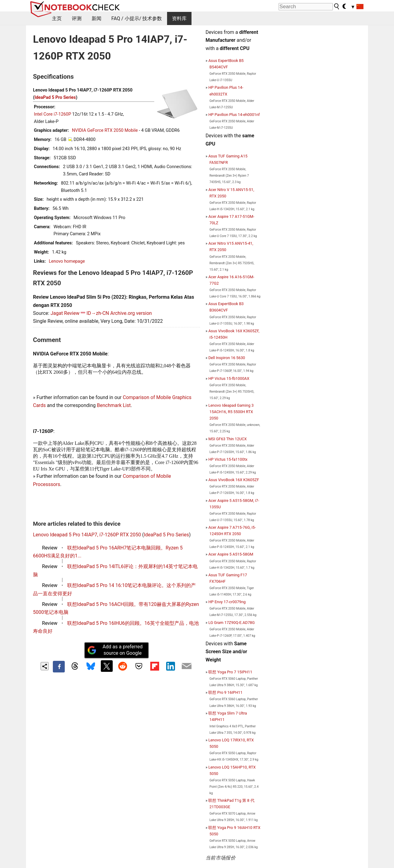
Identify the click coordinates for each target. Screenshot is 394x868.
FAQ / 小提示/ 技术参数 (137, 18)
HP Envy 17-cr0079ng (227, 602)
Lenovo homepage (67, 261)
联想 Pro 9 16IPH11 (225, 692)
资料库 (179, 18)
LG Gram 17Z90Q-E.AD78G (232, 623)
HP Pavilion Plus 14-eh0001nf (234, 115)
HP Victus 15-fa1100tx (228, 459)
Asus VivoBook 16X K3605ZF (234, 480)
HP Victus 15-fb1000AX (229, 378)
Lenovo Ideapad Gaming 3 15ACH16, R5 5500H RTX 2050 (231, 412)
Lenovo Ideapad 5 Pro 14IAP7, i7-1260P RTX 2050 (87, 535)
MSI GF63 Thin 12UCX (228, 439)
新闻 (97, 18)
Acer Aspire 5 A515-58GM (231, 554)
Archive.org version (131, 313)
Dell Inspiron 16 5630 (227, 358)
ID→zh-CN (98, 313)
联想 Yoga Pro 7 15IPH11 (230, 672)
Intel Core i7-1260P (53, 114)
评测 (77, 18)
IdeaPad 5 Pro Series (55, 97)
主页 (57, 18)
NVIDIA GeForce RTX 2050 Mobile (105, 130)
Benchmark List (114, 405)
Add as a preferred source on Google (115, 650)
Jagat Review (65, 313)
